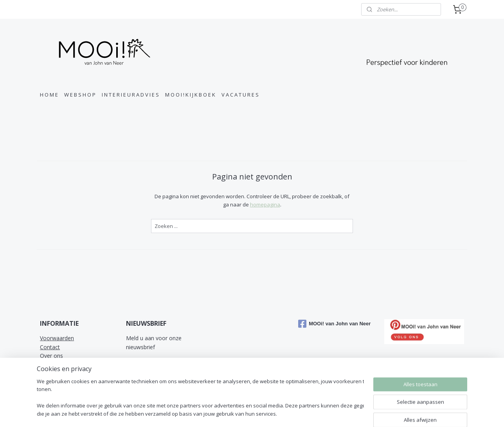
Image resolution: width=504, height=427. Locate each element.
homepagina (265, 205)
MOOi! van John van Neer (334, 324)
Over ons (51, 356)
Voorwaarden (57, 338)
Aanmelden (146, 364)
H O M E (49, 95)
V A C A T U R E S (240, 95)
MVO (46, 365)
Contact (50, 347)
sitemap (291, 413)
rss (308, 413)
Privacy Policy (57, 373)
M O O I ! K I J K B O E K (190, 95)
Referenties (54, 382)
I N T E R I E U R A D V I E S (130, 95)
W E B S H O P (80, 95)
